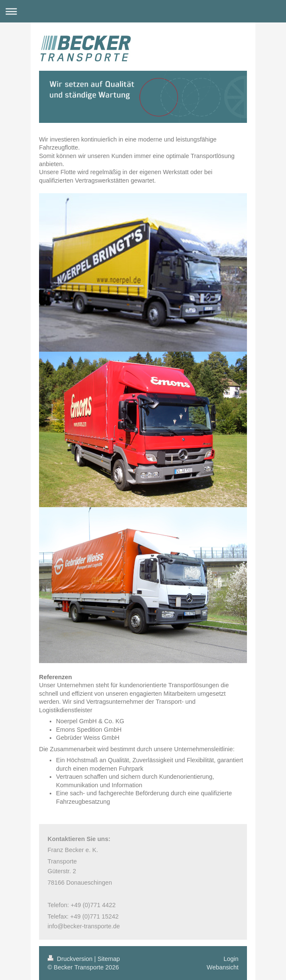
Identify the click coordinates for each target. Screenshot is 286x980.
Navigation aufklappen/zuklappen (143, 11)
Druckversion (71, 959)
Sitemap (109, 959)
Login (231, 959)
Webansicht (223, 967)
